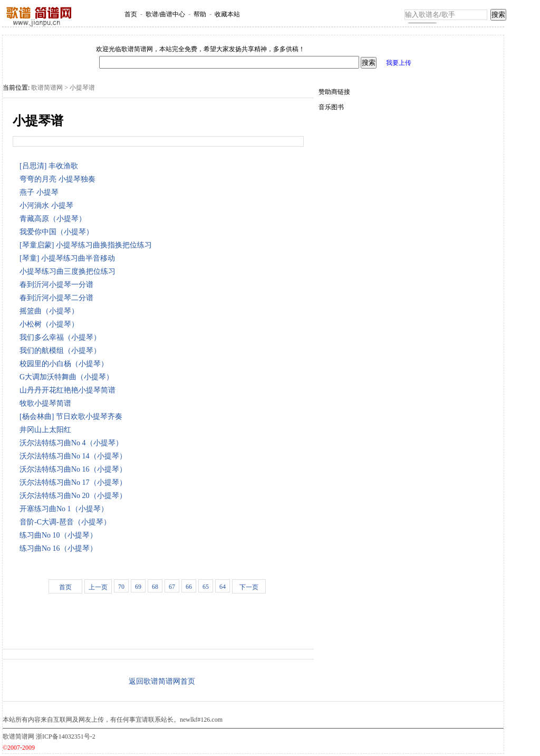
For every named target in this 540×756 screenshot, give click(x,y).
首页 (131, 14)
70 (121, 587)
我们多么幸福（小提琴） (62, 337)
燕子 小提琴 (41, 192)
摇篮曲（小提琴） (51, 311)
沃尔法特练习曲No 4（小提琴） (73, 443)
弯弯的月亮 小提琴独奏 (59, 179)
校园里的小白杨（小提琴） (66, 364)
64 (223, 587)
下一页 (249, 587)
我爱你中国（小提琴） (58, 232)
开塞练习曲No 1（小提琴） (66, 509)
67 (172, 587)
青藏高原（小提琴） (55, 219)
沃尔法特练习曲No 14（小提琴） (75, 456)
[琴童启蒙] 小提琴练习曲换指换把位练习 (88, 245)
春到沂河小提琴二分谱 (58, 298)
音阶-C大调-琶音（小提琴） (67, 522)
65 (206, 587)
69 (138, 587)
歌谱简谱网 (47, 88)
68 (155, 587)
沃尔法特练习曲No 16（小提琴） (75, 469)
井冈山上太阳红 (47, 430)
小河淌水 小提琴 (48, 205)
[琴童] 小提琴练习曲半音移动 (69, 258)
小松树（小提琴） (51, 324)
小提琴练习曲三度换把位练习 (69, 271)
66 (189, 587)
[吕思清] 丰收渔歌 (51, 166)
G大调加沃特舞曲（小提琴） (68, 377)
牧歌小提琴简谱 (47, 403)
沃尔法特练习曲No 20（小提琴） (75, 496)
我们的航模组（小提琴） (62, 351)
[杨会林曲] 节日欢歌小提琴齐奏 (73, 417)
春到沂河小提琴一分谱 (58, 285)
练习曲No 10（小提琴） (60, 535)
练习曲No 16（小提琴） (60, 548)
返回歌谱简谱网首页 (162, 681)
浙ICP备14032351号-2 (66, 736)
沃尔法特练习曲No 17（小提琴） (75, 482)
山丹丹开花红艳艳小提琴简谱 (69, 390)
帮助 (200, 14)
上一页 (98, 587)
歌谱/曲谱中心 (165, 14)
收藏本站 (227, 14)
